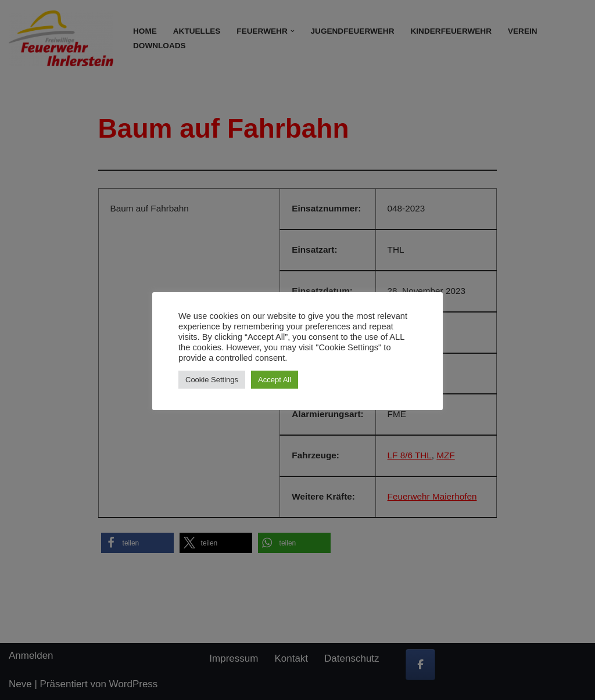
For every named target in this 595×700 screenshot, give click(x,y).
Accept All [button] (275, 380)
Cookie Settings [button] (212, 380)
